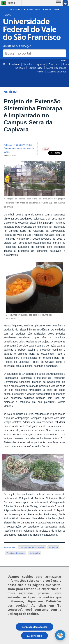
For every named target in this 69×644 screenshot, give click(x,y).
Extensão (53, 547)
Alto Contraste (35, 10)
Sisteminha (35, 553)
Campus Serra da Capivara (32, 547)
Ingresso (40, 64)
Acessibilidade (18, 10)
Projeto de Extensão (15, 553)
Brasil (12, 3)
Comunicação (36, 68)
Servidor (28, 64)
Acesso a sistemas (57, 72)
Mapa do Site (52, 10)
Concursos (54, 64)
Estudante (14, 64)
